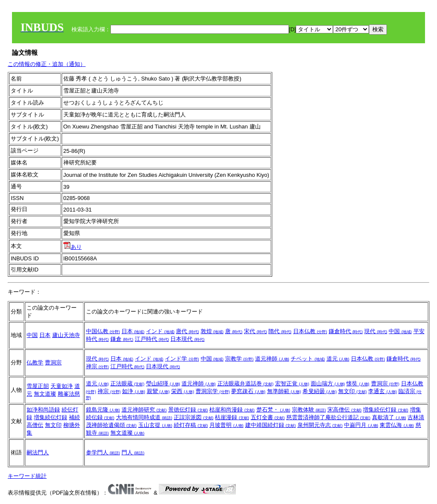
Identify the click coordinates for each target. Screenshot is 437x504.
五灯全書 (268, 417)
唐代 (187, 331)
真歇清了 (389, 417)
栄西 (183, 391)
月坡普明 (226, 425)
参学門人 (103, 452)
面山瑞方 (328, 383)
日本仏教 (310, 331)
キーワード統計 (27, 476)
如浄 (134, 391)
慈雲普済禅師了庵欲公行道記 (328, 417)
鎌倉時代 (346, 331)
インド (160, 331)
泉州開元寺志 (320, 425)
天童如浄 (62, 386)
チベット (308, 359)
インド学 (182, 359)
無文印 (352, 391)
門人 (133, 452)
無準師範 (284, 391)
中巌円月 (361, 425)
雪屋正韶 (38, 386)
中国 (32, 335)
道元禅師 (272, 359)
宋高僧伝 (345, 410)
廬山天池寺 (66, 335)
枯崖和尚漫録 (232, 410)
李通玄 (382, 391)
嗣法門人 (38, 452)
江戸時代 (152, 339)
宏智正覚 (292, 383)
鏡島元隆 (103, 410)
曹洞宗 (53, 362)
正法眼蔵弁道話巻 (246, 383)
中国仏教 (103, 331)
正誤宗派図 (194, 417)
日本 (45, 335)
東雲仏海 (397, 425)
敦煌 (212, 331)
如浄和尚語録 (43, 410)
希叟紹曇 (320, 391)
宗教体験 (309, 410)
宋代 (256, 331)
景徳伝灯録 (188, 410)
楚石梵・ (273, 410)
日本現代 (187, 339)
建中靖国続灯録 (271, 425)
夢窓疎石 (248, 391)
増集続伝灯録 (51, 417)
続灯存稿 (191, 425)
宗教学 (239, 359)
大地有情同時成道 (144, 417)
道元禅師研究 (144, 410)
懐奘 (358, 383)
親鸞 (158, 391)
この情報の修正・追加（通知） (47, 64)
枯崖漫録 (232, 417)
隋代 (280, 331)
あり (73, 247)
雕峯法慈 (69, 394)
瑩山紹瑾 (163, 383)
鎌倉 (122, 339)
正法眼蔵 (128, 383)
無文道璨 (45, 394)
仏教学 (35, 362)
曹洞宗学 (213, 391)
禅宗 (98, 366)
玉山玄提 (155, 425)
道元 (338, 359)
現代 (376, 331)
